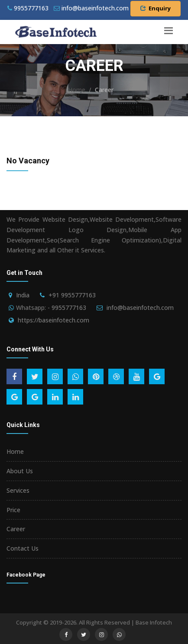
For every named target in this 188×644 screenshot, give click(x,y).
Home (77, 90)
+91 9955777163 (72, 295)
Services (18, 490)
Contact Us (23, 548)
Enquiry (156, 8)
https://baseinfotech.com (53, 320)
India (23, 295)
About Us (20, 471)
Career (16, 529)
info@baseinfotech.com (140, 308)
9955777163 (28, 8)
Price (13, 510)
